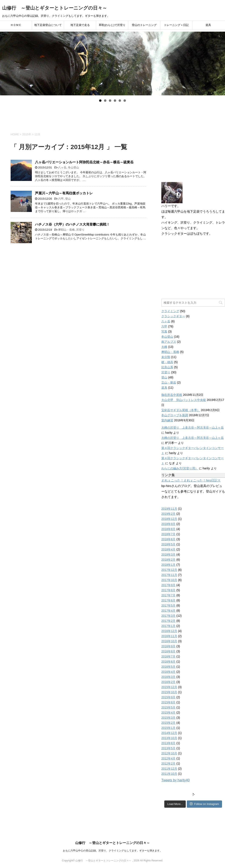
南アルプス (169, 342)
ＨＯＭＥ (16, 25)
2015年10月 (169, 692)
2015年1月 (168, 728)
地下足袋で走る (80, 25)
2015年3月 (168, 718)
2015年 (27, 134)
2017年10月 (169, 580)
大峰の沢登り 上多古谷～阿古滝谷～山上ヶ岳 (193, 428)
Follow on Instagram (204, 804)
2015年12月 (169, 687)
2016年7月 (168, 656)
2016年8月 (168, 651)
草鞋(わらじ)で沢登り (112, 25)
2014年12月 (169, 733)
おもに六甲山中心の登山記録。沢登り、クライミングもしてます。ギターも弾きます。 (112, 851)
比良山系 (167, 367)
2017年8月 (168, 590)
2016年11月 (169, 636)
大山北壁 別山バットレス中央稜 (184, 400)
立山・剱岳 (169, 382)
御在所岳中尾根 (172, 395)
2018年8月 (168, 529)
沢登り (80, 230)
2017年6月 (168, 600)
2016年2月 (168, 682)
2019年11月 (169, 509)
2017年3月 (168, 616)
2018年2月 (168, 560)
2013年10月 (169, 738)
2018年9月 (168, 524)
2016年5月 (168, 667)
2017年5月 (168, 605)
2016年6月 (168, 662)
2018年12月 (169, 519)
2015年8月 (168, 702)
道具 (208, 25)
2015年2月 (168, 723)
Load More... (175, 804)
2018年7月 (168, 534)
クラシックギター (173, 316)
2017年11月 (169, 575)
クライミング (170, 311)
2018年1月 (168, 565)
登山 (68, 199)
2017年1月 (168, 626)
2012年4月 (168, 758)
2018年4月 (168, 549)
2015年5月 (168, 707)
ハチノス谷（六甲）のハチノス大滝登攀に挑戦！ (72, 224)
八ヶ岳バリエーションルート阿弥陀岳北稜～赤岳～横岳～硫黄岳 (84, 162)
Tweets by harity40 (175, 780)
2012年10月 (169, 753)
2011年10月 (169, 774)
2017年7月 (168, 595)
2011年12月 (169, 769)
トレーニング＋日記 (176, 25)
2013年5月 (168, 748)
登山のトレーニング (144, 25)
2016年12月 (169, 631)
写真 (164, 332)
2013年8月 (168, 743)
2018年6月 (168, 539)
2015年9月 (168, 697)
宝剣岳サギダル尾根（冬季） (181, 410)
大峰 (164, 347)
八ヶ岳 (62, 167)
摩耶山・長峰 (66, 230)
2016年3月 (168, 677)
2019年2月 (168, 514)
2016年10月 (169, 641)
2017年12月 (169, 570)
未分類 (166, 357)
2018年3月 (168, 555)
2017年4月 (168, 611)
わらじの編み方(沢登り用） (180, 468)
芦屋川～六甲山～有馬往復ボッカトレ (64, 193)
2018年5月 (168, 544)
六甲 (61, 199)
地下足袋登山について (48, 25)
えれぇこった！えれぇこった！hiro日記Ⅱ (191, 480)
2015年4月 (168, 713)
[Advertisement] (112, 116)
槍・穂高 (167, 362)
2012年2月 (168, 764)
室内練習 (167, 420)
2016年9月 (168, 646)
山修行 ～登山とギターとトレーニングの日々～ (55, 8)
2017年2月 (168, 621)
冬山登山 (73, 167)
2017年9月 (168, 585)
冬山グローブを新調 (175, 415)
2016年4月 (168, 672)
